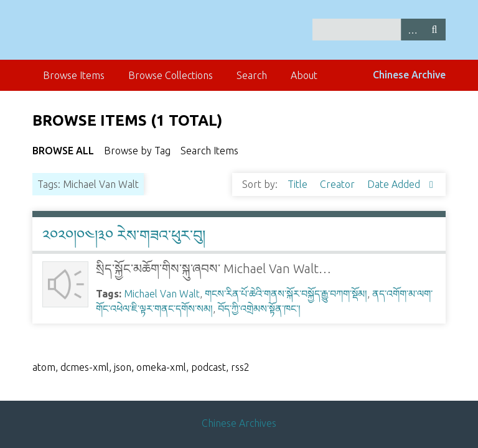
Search (434, 30)
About (304, 75)
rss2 (240, 367)
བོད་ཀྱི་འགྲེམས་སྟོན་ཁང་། (259, 309)
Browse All (63, 151)
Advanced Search (412, 30)
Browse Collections (171, 75)
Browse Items (74, 75)
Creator (339, 184)
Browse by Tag (137, 151)
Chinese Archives (239, 423)
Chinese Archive (409, 75)
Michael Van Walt (162, 294)
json (123, 367)
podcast (209, 367)
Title (299, 184)
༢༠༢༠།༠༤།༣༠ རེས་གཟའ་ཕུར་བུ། (124, 236)
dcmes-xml (85, 367)
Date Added (395, 184)
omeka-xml (161, 367)
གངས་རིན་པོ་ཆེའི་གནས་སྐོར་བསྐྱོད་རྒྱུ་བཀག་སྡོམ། (286, 294)
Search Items (209, 151)
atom (44, 367)
